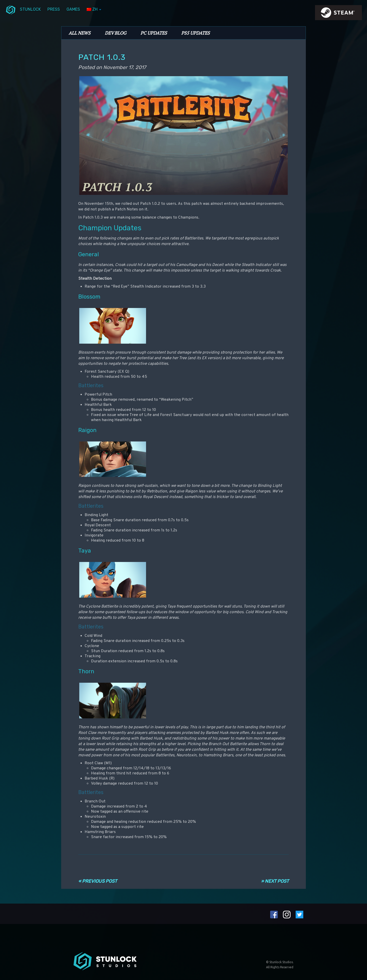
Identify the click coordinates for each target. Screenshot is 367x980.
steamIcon (338, 14)
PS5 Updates (195, 33)
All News (80, 33)
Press (54, 9)
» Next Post (275, 881)
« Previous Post (98, 881)
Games (73, 9)
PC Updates (154, 33)
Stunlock (30, 9)
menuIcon (11, 9)
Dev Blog (115, 33)
